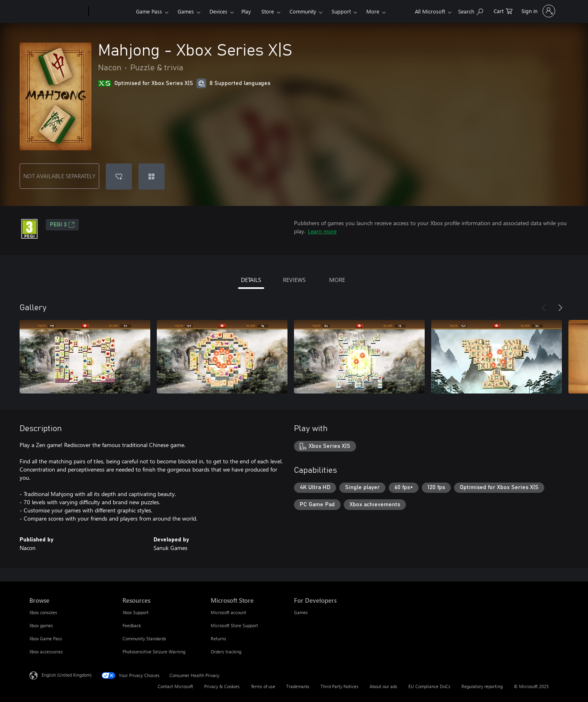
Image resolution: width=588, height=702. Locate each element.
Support (341, 11)
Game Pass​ (149, 11)
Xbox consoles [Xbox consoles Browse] (43, 612)
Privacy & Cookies (222, 686)
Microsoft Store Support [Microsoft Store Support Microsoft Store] (234, 625)
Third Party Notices (340, 686)
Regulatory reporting (482, 686)
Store (268, 11)
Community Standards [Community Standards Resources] (144, 638)
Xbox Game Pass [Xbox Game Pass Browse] (46, 638)
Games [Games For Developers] (301, 612)
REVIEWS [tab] (294, 280)
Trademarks (298, 686)
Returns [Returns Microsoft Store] (218, 638)
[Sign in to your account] (538, 11)
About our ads (383, 686)
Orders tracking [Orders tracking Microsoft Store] (226, 652)
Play (246, 11)
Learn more (322, 231)
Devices (218, 11)
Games (186, 11)
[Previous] (544, 308)
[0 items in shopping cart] (503, 10)
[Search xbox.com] (471, 10)
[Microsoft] (57, 11)
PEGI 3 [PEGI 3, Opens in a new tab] (62, 225)
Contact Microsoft (175, 686)
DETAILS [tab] (251, 280)
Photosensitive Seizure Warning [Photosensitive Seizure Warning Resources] (154, 652)
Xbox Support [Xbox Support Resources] (136, 612)
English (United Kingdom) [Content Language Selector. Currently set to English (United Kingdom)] (67, 675)
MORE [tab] (337, 280)
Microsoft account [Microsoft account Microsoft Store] (228, 612)
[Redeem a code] (151, 177)
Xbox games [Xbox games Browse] (41, 625)
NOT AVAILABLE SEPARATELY (59, 176)
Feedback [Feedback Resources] (132, 625)
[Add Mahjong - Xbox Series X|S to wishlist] (119, 177)
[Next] (560, 308)
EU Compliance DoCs (429, 686)
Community (303, 11)
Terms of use (263, 686)
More (373, 11)
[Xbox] (111, 11)
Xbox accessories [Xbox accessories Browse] (46, 652)
